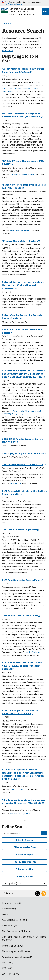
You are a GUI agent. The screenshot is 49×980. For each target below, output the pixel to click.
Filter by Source (25, 876)
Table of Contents (17, 789)
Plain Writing (8, 909)
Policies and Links (10, 903)
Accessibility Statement (13, 920)
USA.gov (6, 968)
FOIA (4, 914)
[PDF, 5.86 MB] (23, 801)
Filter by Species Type (24, 847)
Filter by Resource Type (24, 862)
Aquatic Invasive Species (20, 230)
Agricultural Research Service (16, 957)
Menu (45, 11)
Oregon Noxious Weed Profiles (22, 174)
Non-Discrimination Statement (17, 931)
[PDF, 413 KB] (23, 464)
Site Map (9, 893)
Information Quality (11, 946)
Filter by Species (24, 840)
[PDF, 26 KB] (23, 774)
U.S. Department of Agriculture (23, 14)
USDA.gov (7, 963)
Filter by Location (24, 869)
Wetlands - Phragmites (19, 813)
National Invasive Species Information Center (22, 10)
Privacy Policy (9, 926)
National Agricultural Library (15, 951)
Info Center (14, 483)
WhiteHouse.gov (10, 974)
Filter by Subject (25, 855)
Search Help (7, 50)
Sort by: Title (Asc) (12, 883)
